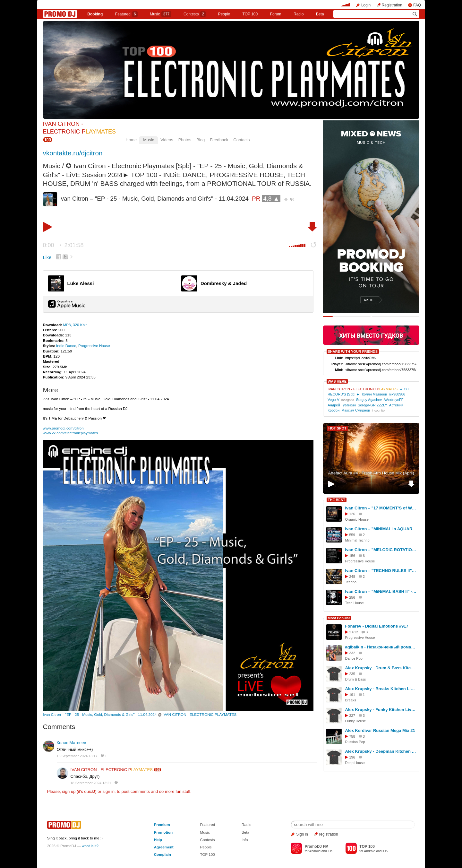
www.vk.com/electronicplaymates (70, 433)
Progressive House (94, 346)
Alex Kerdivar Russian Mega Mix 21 (380, 730)
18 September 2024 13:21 (91, 783)
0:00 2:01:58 (63, 245)
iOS (331, 851)
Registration (392, 5)
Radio (299, 14)
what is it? (90, 846)
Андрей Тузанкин (342, 405)
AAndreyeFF (394, 400)
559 (352, 535)
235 (352, 674)
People (224, 14)
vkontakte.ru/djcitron (73, 153)
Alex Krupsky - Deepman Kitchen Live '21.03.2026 (381, 751)
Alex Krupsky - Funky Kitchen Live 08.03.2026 (381, 710)
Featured (126, 14)
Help (158, 840)
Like (47, 257)
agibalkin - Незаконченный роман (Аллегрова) (381, 647)
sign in (109, 791)
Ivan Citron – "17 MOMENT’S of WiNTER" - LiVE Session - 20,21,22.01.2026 (381, 508)
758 (352, 736)
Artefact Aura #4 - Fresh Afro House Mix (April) (371, 473)
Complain (163, 854)
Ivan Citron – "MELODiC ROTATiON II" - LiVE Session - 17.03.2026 (381, 550)
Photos (185, 140)
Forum (276, 14)
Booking (95, 14)
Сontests (195, 14)
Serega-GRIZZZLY (372, 405)
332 (352, 653)
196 (352, 757)
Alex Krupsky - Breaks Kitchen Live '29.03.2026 (381, 689)
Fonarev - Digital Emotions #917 (377, 626)
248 (352, 577)
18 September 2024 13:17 (77, 756)
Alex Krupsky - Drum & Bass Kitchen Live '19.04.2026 (381, 668)
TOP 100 (250, 14)
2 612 (354, 632)
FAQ (417, 5)
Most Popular (339, 618)
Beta (320, 14)
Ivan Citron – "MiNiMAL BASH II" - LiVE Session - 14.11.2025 (381, 591)
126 (352, 514)
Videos (167, 140)
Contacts (241, 140)
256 (352, 597)
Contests (207, 840)
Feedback (219, 140)
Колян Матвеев (72, 743)
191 (352, 695)
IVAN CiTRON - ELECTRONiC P (112, 770)
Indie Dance (66, 346)
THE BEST (337, 500)
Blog (201, 140)
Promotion (163, 832)
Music (160, 14)
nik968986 (397, 394)
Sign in (302, 834)
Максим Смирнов (356, 410)
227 (352, 716)
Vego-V (333, 400)
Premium (162, 825)
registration (328, 834)
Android (315, 851)
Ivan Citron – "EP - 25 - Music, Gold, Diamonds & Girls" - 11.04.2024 (100, 714)
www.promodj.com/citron (63, 428)
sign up (69, 791)
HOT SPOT (338, 428)
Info (245, 840)
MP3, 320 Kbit (75, 325)
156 (352, 556)
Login (366, 5)
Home (131, 140)
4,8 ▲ (271, 199)
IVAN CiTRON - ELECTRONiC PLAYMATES (200, 714)
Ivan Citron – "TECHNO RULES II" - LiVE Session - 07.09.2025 (381, 571)
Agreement (164, 847)
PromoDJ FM (317, 846)
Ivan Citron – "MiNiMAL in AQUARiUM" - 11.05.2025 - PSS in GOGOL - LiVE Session (381, 529)
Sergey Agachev (369, 400)
